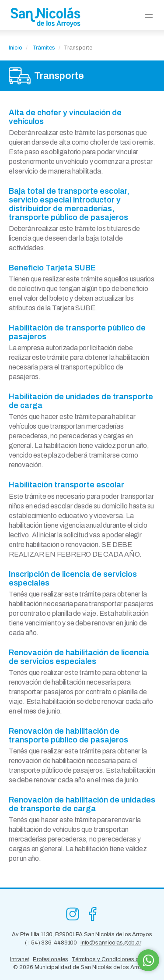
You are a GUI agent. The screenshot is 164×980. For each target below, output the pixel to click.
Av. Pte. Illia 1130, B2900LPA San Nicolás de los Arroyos (82, 934)
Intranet (20, 959)
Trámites (44, 48)
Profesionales (51, 959)
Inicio (16, 48)
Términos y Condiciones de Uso (113, 959)
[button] (149, 18)
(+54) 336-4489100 (51, 943)
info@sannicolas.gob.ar (111, 943)
